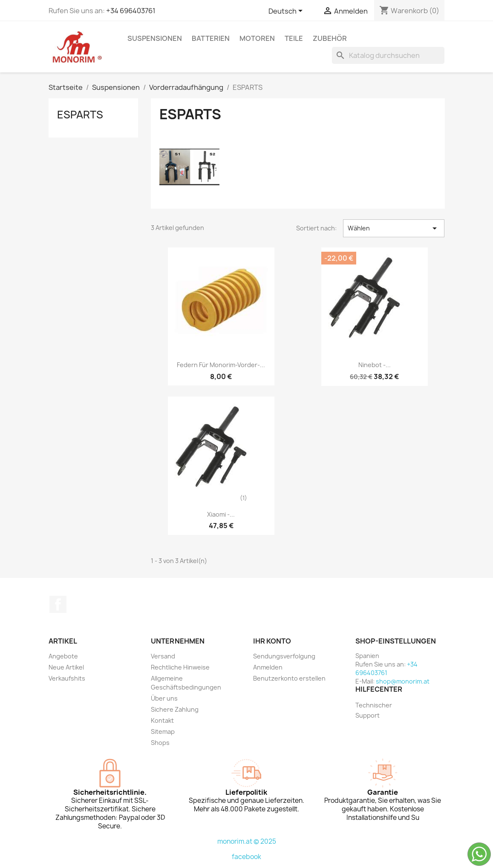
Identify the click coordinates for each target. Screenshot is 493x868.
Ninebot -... (375, 365)
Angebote (63, 656)
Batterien (211, 38)
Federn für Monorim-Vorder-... (221, 365)
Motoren (257, 38)
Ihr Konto (272, 641)
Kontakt (162, 720)
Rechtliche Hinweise (180, 667)
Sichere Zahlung (175, 709)
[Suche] (388, 55)
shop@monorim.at (403, 681)
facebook (246, 857)
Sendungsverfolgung (284, 656)
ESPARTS (80, 115)
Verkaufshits (67, 678)
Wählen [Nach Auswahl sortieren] (394, 228)
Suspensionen (155, 38)
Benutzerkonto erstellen (289, 678)
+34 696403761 (131, 11)
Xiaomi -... (221, 514)
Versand (163, 656)
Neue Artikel (66, 667)
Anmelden (268, 667)
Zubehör (330, 38)
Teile (294, 38)
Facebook (58, 604)
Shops (160, 743)
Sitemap (163, 731)
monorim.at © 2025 (247, 841)
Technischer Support (374, 710)
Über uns (164, 698)
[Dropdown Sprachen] (287, 11)
